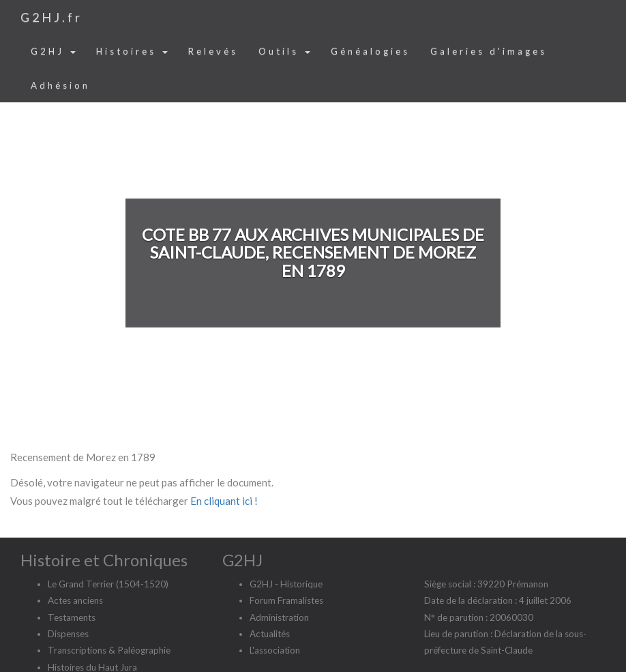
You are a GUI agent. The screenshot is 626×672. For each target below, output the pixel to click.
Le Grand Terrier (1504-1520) (108, 584)
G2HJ (53, 51)
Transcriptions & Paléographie (109, 650)
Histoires (132, 51)
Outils (284, 51)
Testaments (72, 617)
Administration (279, 617)
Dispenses (68, 634)
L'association (275, 650)
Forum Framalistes (286, 600)
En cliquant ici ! (224, 501)
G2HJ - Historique (286, 584)
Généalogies (370, 51)
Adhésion (60, 85)
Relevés (213, 51)
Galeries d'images (489, 51)
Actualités (270, 634)
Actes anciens (75, 600)
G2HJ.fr (51, 17)
